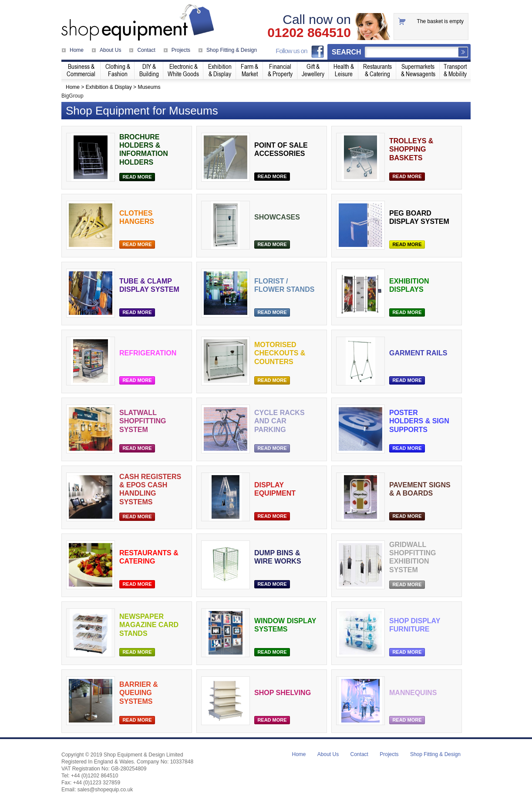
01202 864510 (309, 33)
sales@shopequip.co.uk (105, 790)
